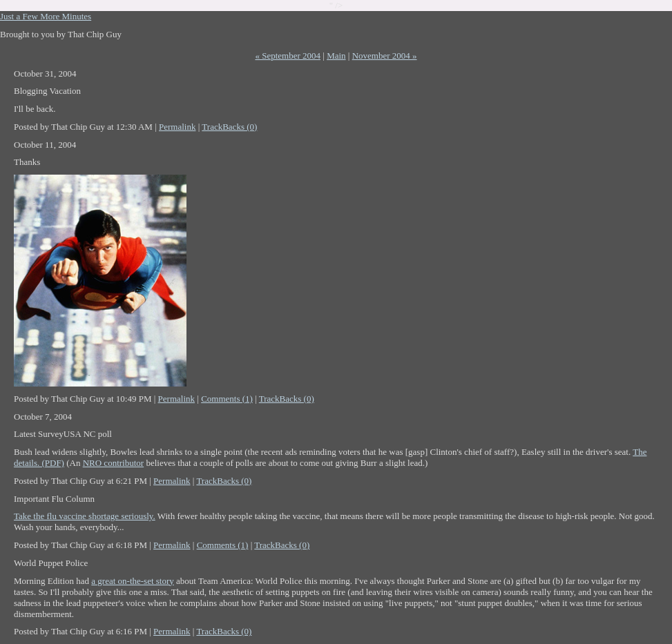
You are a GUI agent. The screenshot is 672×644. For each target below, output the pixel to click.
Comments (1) (227, 399)
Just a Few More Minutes (46, 16)
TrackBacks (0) (229, 127)
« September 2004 (288, 56)
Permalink (177, 127)
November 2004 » (385, 56)
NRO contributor (113, 463)
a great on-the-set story (132, 581)
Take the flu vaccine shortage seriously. (85, 516)
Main (336, 56)
